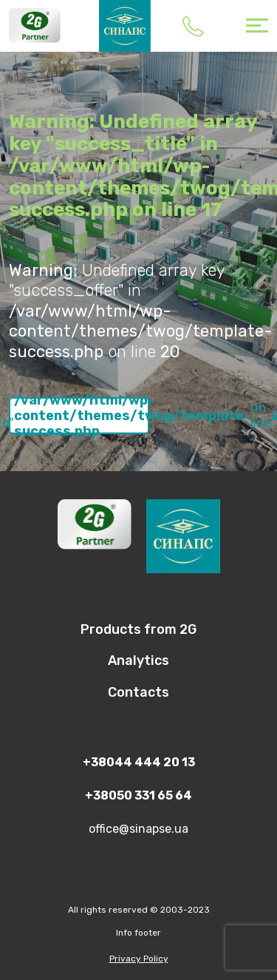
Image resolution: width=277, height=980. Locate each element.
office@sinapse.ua (138, 829)
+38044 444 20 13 (193, 26)
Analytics (138, 660)
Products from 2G (138, 629)
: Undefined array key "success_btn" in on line (79, 416)
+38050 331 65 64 (138, 795)
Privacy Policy (139, 959)
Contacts (138, 692)
